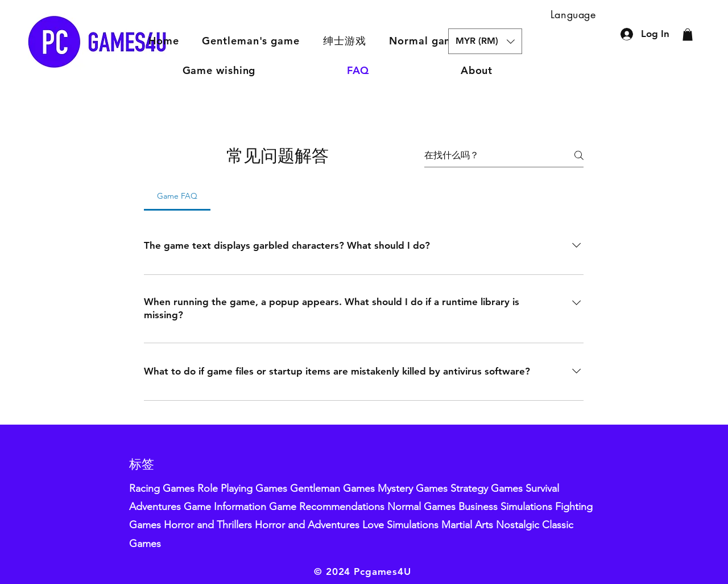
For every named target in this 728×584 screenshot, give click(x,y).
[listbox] (485, 41)
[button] (344, 41)
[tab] (177, 196)
